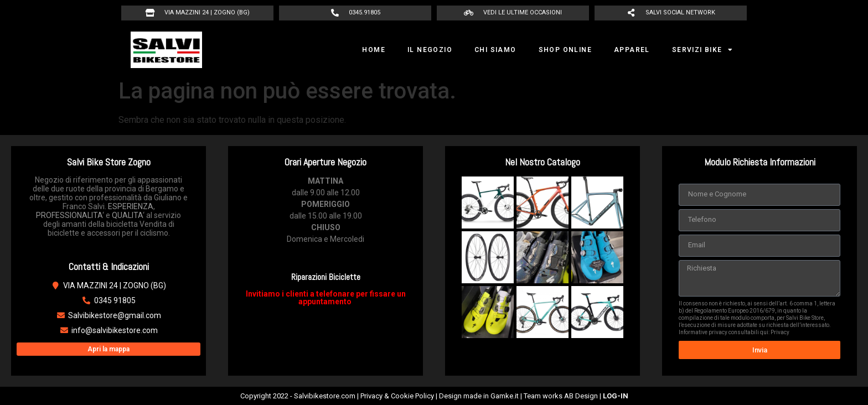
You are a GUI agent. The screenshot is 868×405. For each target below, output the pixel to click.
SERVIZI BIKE (702, 50)
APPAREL (632, 50)
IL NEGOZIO (430, 50)
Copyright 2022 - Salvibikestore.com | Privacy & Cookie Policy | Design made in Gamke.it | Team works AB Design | (434, 396)
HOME (374, 50)
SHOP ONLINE (565, 50)
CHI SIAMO (495, 50)
